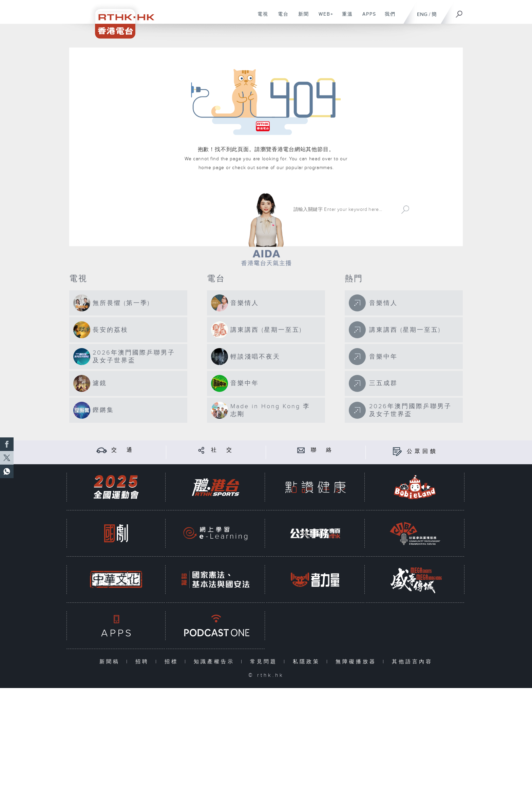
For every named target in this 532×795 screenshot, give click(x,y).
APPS (367, 18)
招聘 (144, 662)
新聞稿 (111, 662)
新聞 (301, 18)
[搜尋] (459, 12)
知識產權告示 (216, 662)
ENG (422, 14)
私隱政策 (308, 662)
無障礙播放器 (357, 662)
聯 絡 (322, 450)
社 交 (223, 450)
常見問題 (265, 662)
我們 (388, 18)
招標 (173, 662)
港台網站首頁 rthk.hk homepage (183, 209)
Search (405, 210)
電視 (260, 18)
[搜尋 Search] (344, 210)
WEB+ (324, 18)
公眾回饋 (422, 451)
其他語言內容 (412, 662)
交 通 (123, 450)
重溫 (345, 18)
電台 (281, 18)
